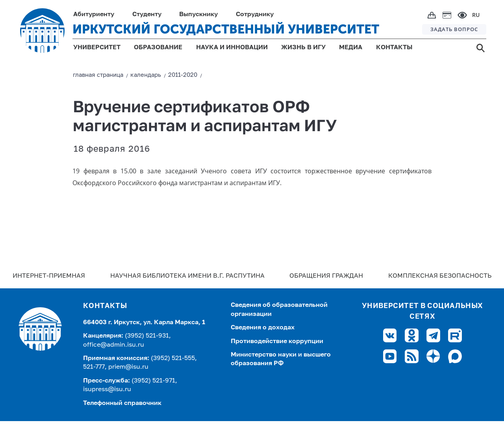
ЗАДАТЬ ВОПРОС (454, 29)
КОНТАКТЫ (394, 48)
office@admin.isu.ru (114, 345)
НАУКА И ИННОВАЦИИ (232, 48)
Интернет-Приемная (49, 276)
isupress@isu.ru (107, 390)
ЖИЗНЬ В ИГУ (303, 48)
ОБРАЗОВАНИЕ (158, 48)
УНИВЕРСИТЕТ (97, 48)
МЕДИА (351, 48)
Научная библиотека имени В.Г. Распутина (187, 276)
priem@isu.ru (128, 367)
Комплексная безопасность (440, 276)
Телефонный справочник (122, 403)
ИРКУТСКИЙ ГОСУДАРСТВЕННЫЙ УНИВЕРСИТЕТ (226, 29)
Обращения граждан (326, 276)
